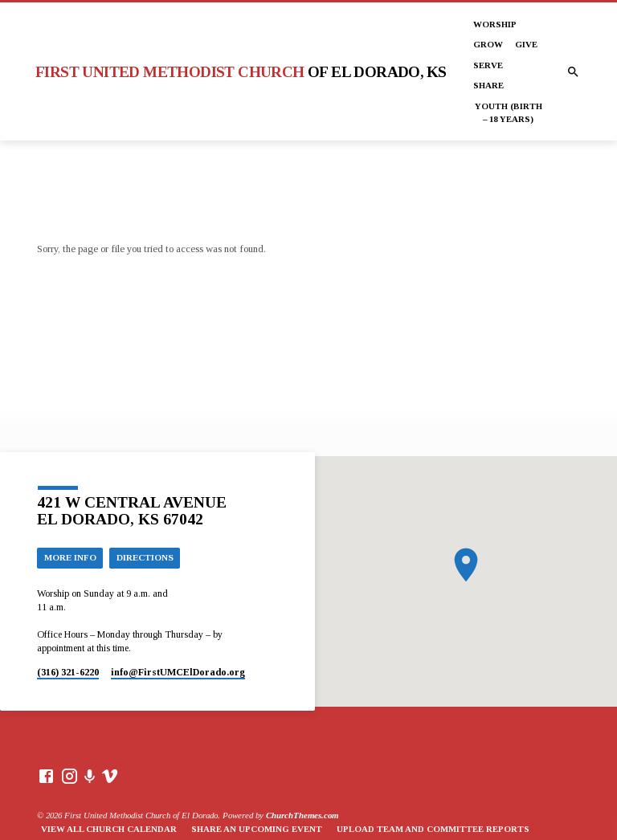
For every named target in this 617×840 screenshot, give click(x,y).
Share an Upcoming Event (257, 829)
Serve (488, 65)
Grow (488, 44)
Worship (495, 24)
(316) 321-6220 (68, 672)
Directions (145, 557)
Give (526, 44)
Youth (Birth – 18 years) (509, 112)
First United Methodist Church (241, 72)
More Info (70, 557)
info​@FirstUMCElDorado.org (178, 672)
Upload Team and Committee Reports (433, 829)
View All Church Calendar (109, 829)
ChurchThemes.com (302, 815)
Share (488, 85)
